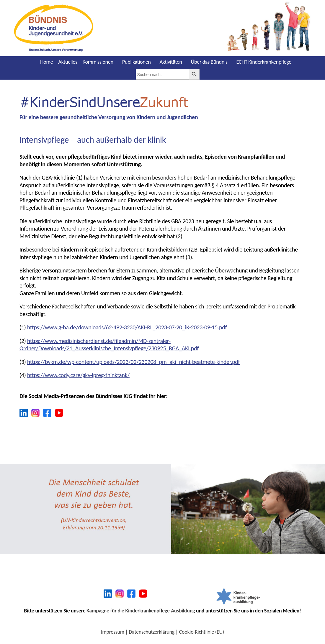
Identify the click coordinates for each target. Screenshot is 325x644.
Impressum (113, 632)
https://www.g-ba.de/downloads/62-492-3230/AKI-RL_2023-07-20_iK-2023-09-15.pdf (127, 327)
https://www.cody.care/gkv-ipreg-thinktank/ (78, 375)
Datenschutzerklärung (152, 632)
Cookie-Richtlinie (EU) (202, 632)
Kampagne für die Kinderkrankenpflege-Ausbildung (141, 611)
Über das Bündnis (209, 62)
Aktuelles (68, 62)
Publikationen (137, 62)
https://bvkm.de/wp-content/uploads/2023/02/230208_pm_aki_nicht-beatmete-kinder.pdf (134, 362)
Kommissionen (98, 62)
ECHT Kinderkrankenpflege (264, 62)
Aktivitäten (171, 62)
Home (46, 62)
